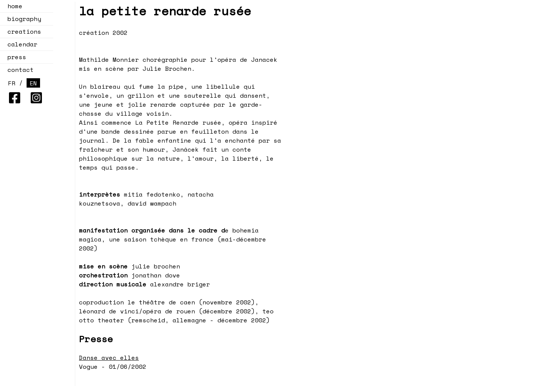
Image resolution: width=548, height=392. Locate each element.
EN (33, 83)
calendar (20, 44)
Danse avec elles (109, 358)
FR (12, 83)
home (15, 6)
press (17, 57)
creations (22, 31)
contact (21, 70)
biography (24, 19)
